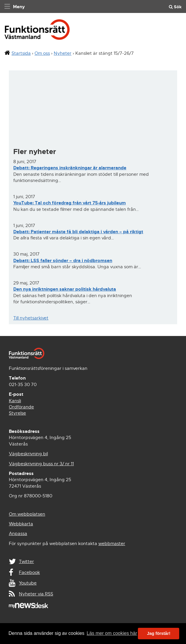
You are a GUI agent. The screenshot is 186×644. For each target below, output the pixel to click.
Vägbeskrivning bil (28, 454)
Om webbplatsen (27, 514)
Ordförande (21, 407)
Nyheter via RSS (36, 594)
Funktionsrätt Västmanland (37, 31)
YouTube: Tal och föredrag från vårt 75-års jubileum (70, 203)
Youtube (28, 583)
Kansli (15, 401)
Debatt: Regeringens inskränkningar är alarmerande (70, 168)
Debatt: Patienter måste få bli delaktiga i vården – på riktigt (78, 232)
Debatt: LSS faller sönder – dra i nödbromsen (63, 261)
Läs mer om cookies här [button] (112, 633)
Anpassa (18, 534)
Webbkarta (21, 524)
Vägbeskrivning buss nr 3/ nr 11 (41, 464)
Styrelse (17, 413)
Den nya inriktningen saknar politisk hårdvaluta (65, 289)
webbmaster (112, 544)
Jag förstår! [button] (159, 633)
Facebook (29, 572)
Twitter (26, 562)
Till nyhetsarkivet (31, 318)
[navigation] (14, 6)
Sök (175, 7)
